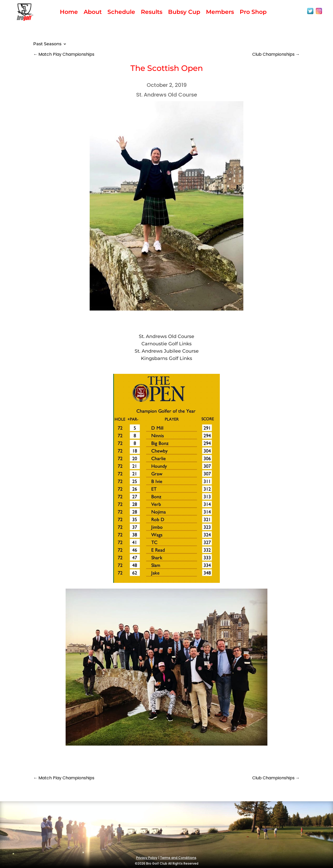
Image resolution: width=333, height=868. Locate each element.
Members (220, 13)
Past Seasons (47, 44)
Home (69, 13)
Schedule (121, 13)
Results (152, 13)
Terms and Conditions (178, 858)
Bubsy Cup (184, 13)
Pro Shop (253, 13)
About (93, 13)
